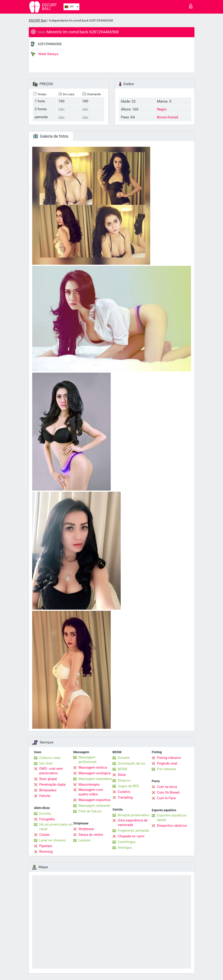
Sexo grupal (48, 779)
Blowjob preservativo (134, 815)
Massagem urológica (94, 773)
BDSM (122, 769)
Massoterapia (89, 784)
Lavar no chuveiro (53, 840)
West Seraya (45, 54)
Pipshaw (46, 846)
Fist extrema (166, 769)
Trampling (125, 797)
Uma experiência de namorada (133, 823)
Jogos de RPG (128, 786)
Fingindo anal (167, 763)
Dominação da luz (131, 763)
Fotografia (47, 819)
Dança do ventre (91, 835)
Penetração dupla (52, 784)
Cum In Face (166, 798)
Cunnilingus (127, 842)
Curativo (124, 792)
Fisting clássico (169, 758)
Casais (44, 835)
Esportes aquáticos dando (172, 818)
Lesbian (84, 840)
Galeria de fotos (51, 136)
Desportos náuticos (172, 826)
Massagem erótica (93, 767)
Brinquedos (48, 790)
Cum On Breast (168, 792)
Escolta (45, 814)
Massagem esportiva (94, 800)
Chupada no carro (131, 836)
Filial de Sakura (90, 811)
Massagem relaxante (94, 806)
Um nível (46, 763)
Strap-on (124, 780)
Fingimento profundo (134, 831)
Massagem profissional (87, 760)
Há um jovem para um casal (56, 827)
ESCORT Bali (38, 20)
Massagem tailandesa (95, 779)
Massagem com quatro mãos (91, 792)
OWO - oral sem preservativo (51, 771)
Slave (122, 775)
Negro (162, 109)
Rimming (46, 852)
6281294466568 (50, 44)
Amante (124, 758)
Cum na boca (167, 787)
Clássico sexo (50, 758)
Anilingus (125, 848)
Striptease (86, 829)
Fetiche (45, 796)
